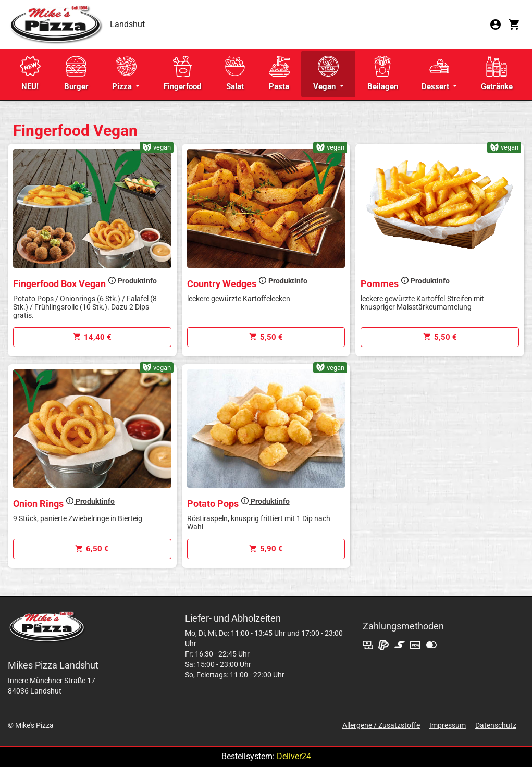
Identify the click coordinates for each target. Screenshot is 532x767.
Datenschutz (496, 725)
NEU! (30, 73)
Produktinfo (132, 281)
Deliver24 (294, 756)
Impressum (448, 725)
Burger (76, 73)
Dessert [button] (436, 73)
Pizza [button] (124, 73)
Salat (235, 73)
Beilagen (383, 73)
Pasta (279, 73)
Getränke (497, 73)
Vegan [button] (326, 73)
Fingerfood (182, 73)
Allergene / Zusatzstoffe (381, 725)
